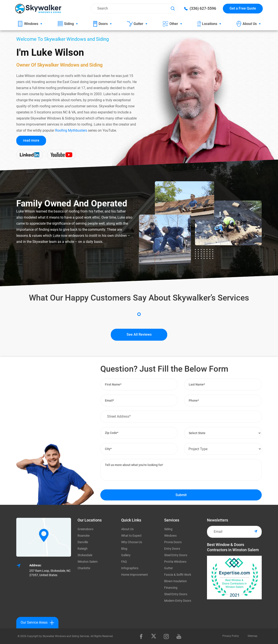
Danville (83, 542)
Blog (124, 549)
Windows (170, 536)
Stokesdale (85, 555)
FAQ (124, 562)
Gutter (169, 568)
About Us (127, 529)
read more (31, 140)
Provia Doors (173, 542)
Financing (171, 588)
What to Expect (131, 536)
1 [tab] (139, 314)
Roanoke (84, 536)
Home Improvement (135, 575)
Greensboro (85, 529)
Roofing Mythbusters (71, 130)
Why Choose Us (132, 542)
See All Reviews (139, 334)
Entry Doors (172, 549)
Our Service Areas (37, 623)
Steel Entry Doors (176, 555)
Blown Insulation (175, 581)
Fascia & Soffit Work (178, 575)
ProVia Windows (175, 562)
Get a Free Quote (243, 8)
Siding (168, 529)
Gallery (126, 555)
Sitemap (252, 636)
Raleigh (83, 549)
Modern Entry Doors (178, 601)
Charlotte (84, 568)
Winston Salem (88, 562)
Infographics (130, 568)
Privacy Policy (231, 636)
